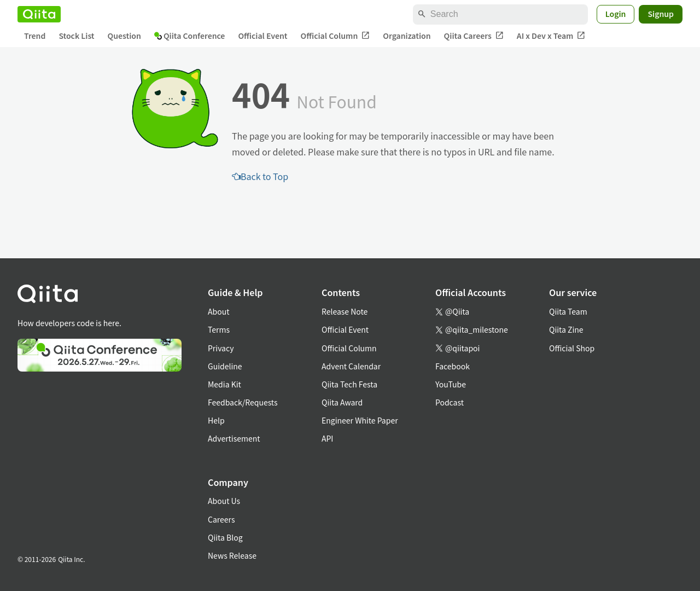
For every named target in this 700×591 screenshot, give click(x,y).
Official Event (262, 36)
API (327, 438)
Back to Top (260, 176)
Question (124, 36)
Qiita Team (568, 311)
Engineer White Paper (360, 420)
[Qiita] (39, 14)
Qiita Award (342, 402)
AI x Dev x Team (551, 36)
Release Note (345, 311)
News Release (232, 555)
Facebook (453, 366)
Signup (661, 14)
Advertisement (234, 438)
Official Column (336, 36)
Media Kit (224, 384)
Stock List (76, 36)
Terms (219, 329)
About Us (224, 501)
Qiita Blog (225, 537)
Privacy (221, 348)
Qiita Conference (190, 36)
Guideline (225, 366)
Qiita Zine (566, 329)
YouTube (451, 384)
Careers (221, 519)
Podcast (450, 402)
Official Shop (572, 348)
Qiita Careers (474, 36)
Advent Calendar (351, 366)
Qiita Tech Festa (349, 384)
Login (616, 14)
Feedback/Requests (243, 402)
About (218, 311)
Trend (35, 36)
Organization (407, 36)
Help (216, 420)
